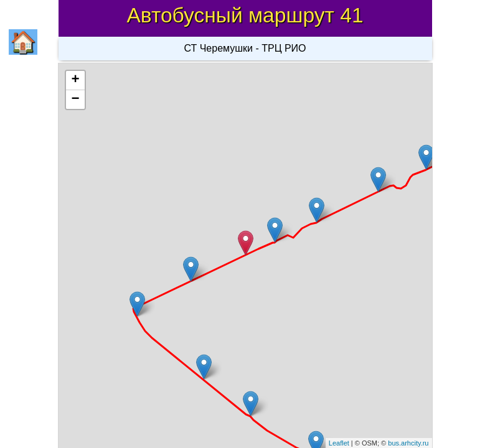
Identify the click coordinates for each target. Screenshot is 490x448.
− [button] (75, 100)
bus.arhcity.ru (408, 443)
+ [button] (75, 80)
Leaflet (339, 443)
